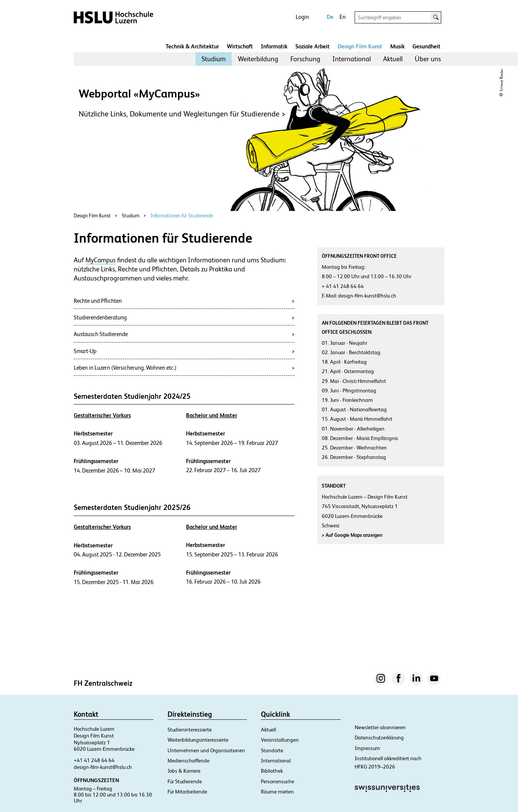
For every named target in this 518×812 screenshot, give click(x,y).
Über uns (428, 59)
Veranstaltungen (280, 740)
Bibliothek (272, 771)
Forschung (305, 59)
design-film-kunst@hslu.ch (103, 767)
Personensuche (278, 781)
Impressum (367, 748)
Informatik (274, 46)
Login (302, 17)
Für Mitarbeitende (187, 792)
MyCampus (101, 260)
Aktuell (393, 59)
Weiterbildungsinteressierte (198, 740)
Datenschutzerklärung (379, 738)
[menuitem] (214, 59)
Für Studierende (185, 781)
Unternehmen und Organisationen (206, 750)
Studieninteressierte (190, 730)
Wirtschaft (240, 46)
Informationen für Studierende (182, 216)
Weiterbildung (258, 59)
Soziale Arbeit (313, 46)
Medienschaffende (188, 761)
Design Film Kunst (360, 46)
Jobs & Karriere (184, 771)
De (330, 17)
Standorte (272, 750)
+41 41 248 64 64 (94, 760)
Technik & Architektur (192, 46)
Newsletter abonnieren (380, 727)
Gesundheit (426, 46)
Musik (397, 46)
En (343, 17)
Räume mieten (277, 792)
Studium (214, 59)
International (352, 59)
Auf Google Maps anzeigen (352, 535)
